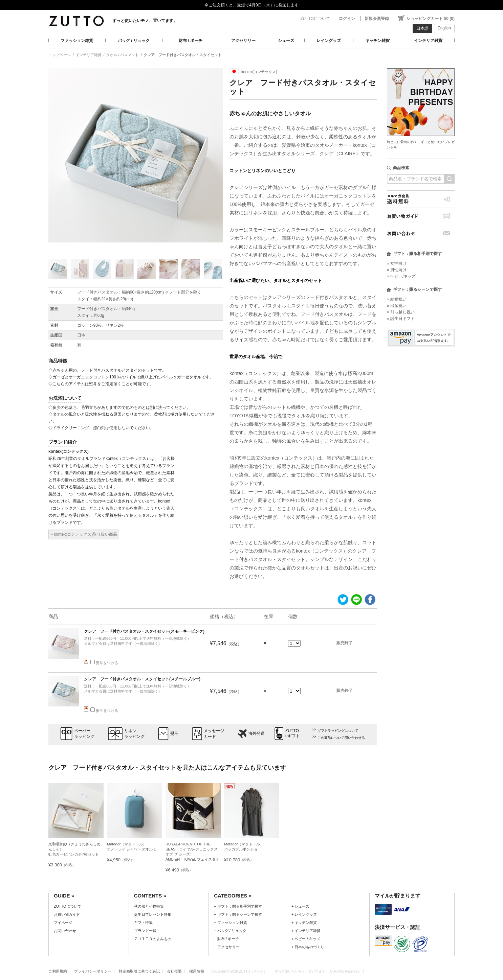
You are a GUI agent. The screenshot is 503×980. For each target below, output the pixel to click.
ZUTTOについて (315, 19)
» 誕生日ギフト (401, 319)
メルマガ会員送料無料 (421, 199)
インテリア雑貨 (428, 41)
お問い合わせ (421, 234)
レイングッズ (329, 41)
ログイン (347, 19)
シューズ (286, 41)
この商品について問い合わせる (341, 738)
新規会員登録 (377, 19)
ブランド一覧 (145, 931)
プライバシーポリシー (93, 971)
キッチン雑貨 (377, 41)
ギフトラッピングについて (338, 731)
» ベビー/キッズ (401, 276)
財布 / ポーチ (191, 41)
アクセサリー (243, 41)
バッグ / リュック (134, 41)
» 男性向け (397, 270)
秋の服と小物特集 (149, 906)
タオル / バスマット (122, 55)
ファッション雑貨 (77, 41)
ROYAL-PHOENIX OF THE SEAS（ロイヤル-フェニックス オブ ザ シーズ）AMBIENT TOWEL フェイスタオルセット (192, 854)
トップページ (60, 55)
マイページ (63, 923)
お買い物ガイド (421, 216)
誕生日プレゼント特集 (153, 914)
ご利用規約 (58, 971)
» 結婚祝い (397, 299)
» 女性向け (397, 263)
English (444, 28)
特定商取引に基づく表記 (139, 971)
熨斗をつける (104, 663)
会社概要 (174, 971)
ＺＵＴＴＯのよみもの (153, 939)
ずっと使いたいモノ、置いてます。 (145, 21)
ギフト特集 (143, 923)
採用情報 (197, 971)
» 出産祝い (397, 306)
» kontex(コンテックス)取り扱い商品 (84, 534)
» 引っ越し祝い (401, 312)
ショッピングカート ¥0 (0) (430, 19)
